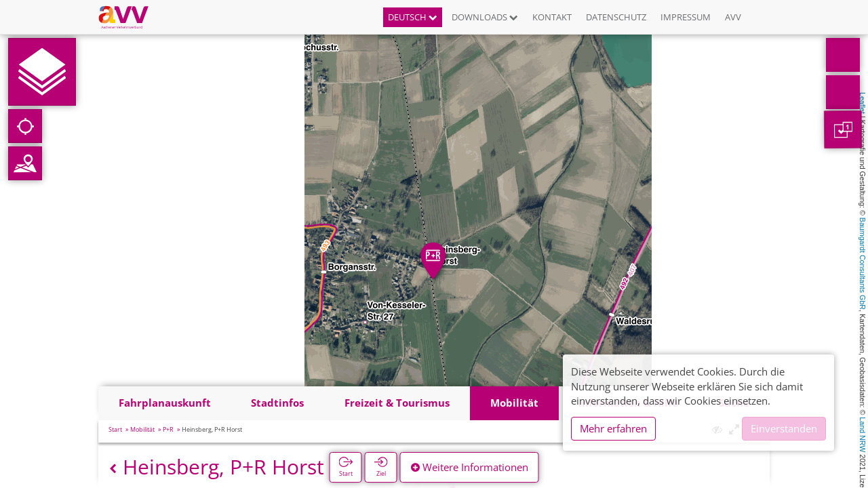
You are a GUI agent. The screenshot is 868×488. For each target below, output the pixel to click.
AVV (733, 17)
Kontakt (552, 17)
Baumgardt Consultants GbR (863, 264)
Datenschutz (616, 17)
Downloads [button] (485, 17)
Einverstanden (784, 428)
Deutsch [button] (413, 17)
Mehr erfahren (613, 428)
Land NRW (863, 434)
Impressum (686, 17)
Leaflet (863, 103)
